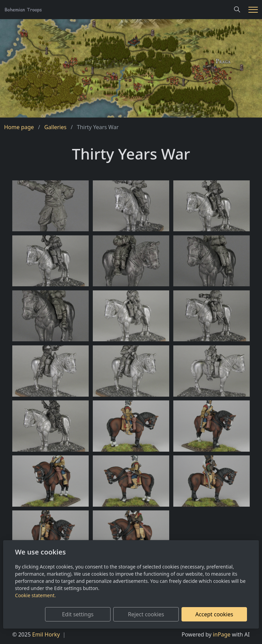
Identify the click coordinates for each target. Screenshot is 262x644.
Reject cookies (146, 614)
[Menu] (253, 10)
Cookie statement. (35, 595)
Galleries (55, 127)
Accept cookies (214, 614)
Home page (19, 127)
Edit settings (78, 614)
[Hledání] (237, 10)
